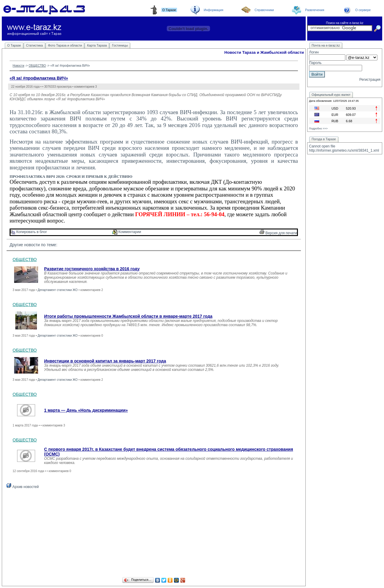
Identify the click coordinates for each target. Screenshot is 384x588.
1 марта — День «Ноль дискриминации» (86, 410)
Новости (18, 66)
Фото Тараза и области (65, 45)
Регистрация (370, 80)
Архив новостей (23, 487)
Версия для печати (278, 233)
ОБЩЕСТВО (37, 66)
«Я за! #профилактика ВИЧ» (39, 78)
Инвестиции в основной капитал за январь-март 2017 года (105, 361)
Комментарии (127, 232)
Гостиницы (120, 45)
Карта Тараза (97, 45)
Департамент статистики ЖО (58, 290)
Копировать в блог (29, 232)
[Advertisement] (154, 534)
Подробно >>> (318, 129)
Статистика (34, 45)
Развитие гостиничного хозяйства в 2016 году (92, 269)
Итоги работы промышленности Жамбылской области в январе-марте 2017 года (128, 316)
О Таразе (14, 45)
